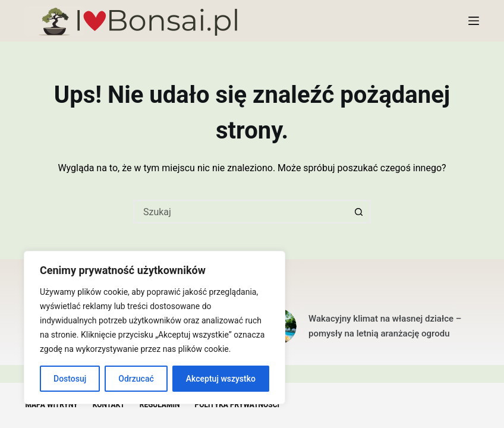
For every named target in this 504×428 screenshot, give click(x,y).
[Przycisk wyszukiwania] (359, 212)
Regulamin (160, 405)
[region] (155, 328)
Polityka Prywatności (237, 405)
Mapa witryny (51, 405)
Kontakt (109, 405)
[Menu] (474, 21)
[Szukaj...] (240, 212)
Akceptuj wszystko (221, 379)
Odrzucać (136, 379)
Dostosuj (70, 379)
